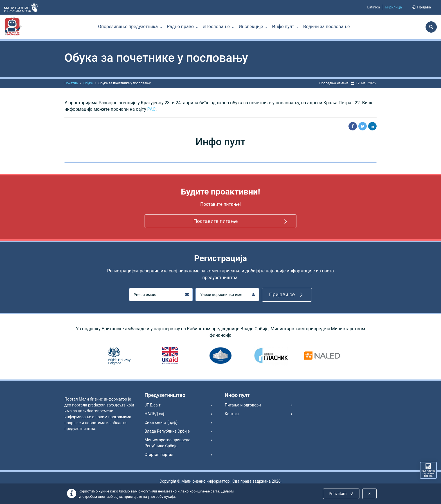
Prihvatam (342, 494)
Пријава (421, 7)
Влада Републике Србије (167, 431)
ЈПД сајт (153, 405)
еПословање (216, 27)
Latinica (373, 7)
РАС (152, 109)
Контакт (232, 414)
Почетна (71, 83)
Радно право (180, 27)
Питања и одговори (243, 405)
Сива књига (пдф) (161, 422)
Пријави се (287, 295)
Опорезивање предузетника (128, 27)
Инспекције (251, 27)
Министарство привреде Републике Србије (167, 443)
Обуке (88, 83)
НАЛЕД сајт (155, 414)
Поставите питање (241, 221)
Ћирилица (393, 7)
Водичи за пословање (326, 27)
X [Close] (369, 494)
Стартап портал (159, 455)
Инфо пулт (283, 27)
